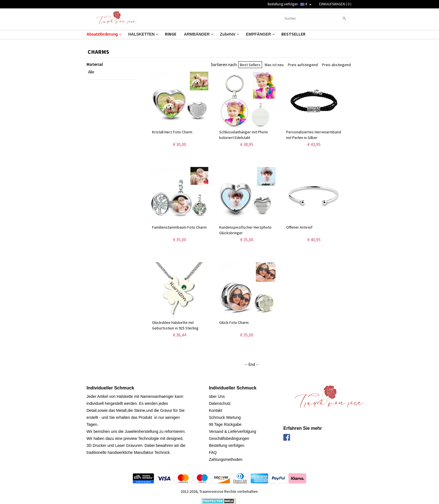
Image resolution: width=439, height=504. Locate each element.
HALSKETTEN (143, 34)
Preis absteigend (336, 65)
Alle (91, 72)
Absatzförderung (104, 34)
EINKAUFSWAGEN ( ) (335, 4)
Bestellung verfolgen (283, 4)
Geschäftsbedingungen (229, 438)
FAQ (213, 452)
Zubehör (230, 34)
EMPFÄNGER (260, 34)
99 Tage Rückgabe (225, 424)
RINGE (171, 34)
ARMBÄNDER (199, 34)
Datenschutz (220, 403)
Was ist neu (274, 65)
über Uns (217, 396)
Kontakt (215, 410)
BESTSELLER (294, 34)
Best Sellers (250, 65)
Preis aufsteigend (303, 65)
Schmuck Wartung (225, 417)
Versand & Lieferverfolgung (233, 431)
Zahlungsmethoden (226, 459)
